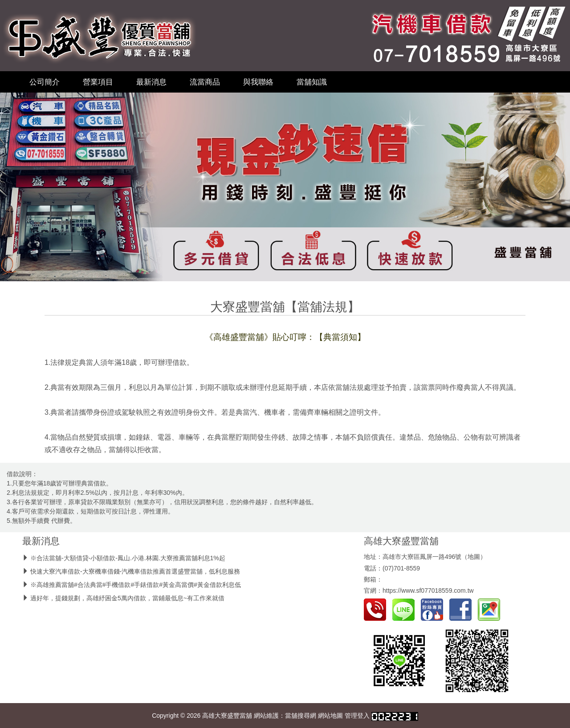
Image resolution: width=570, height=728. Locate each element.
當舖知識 (312, 82)
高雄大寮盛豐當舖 (401, 541)
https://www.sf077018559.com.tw (428, 590)
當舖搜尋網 (301, 716)
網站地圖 (330, 716)
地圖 (474, 557)
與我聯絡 (258, 82)
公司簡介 (45, 82)
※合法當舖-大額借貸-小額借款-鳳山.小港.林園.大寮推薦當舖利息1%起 (128, 558)
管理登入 (357, 716)
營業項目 (98, 82)
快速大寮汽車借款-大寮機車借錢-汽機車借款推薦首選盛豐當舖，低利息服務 (135, 571)
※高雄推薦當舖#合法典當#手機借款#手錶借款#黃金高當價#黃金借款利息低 (136, 585)
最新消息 (151, 82)
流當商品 (205, 82)
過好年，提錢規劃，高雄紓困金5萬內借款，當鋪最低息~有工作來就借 (127, 598)
